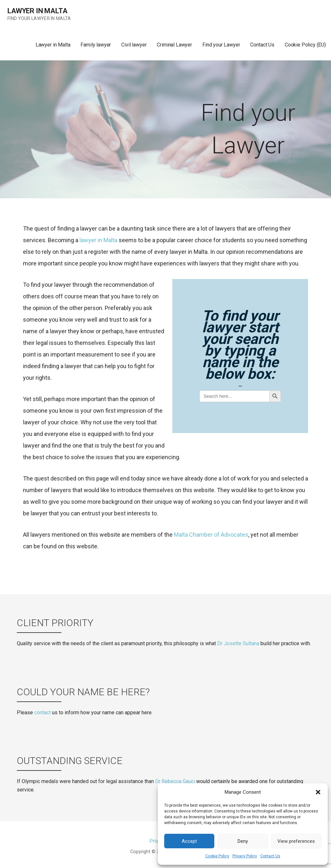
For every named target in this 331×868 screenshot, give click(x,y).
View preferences (296, 841)
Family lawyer (96, 45)
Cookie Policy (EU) (305, 45)
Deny (243, 841)
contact (43, 713)
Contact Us (270, 856)
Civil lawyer (134, 45)
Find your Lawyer (221, 45)
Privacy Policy (245, 856)
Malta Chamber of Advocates (211, 535)
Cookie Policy (217, 856)
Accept (189, 841)
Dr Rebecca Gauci (175, 781)
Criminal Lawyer (174, 45)
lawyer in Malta (98, 240)
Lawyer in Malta (37, 11)
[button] (318, 792)
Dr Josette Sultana (238, 643)
